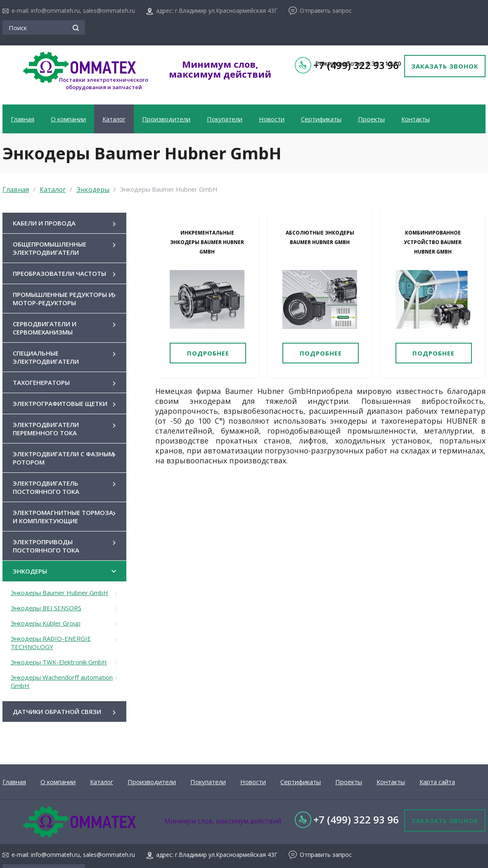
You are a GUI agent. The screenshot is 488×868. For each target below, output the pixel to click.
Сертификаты (321, 119)
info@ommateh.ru (55, 11)
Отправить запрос (326, 11)
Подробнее (208, 353)
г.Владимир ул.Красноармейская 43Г (226, 11)
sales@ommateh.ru (109, 11)
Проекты (371, 119)
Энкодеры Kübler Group (46, 623)
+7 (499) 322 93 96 (356, 819)
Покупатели (225, 119)
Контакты (416, 119)
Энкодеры (93, 190)
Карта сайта (437, 782)
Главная (23, 119)
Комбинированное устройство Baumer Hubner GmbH (433, 242)
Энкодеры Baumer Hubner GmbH (59, 593)
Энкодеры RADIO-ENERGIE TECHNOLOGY (51, 643)
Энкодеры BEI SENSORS (46, 608)
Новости (272, 119)
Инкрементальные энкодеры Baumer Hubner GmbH (207, 242)
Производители (166, 119)
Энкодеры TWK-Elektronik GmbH (59, 662)
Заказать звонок (445, 66)
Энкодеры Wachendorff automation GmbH (62, 681)
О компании (68, 119)
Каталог (114, 119)
